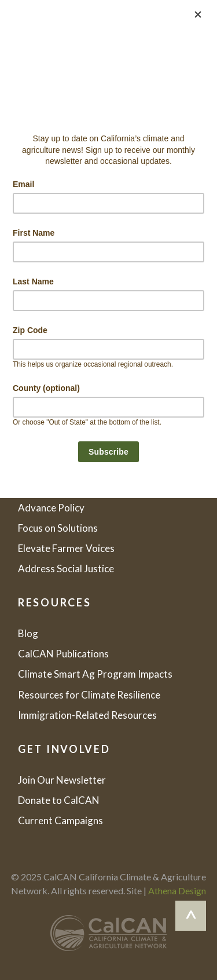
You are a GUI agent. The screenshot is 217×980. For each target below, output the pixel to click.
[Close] (198, 14)
